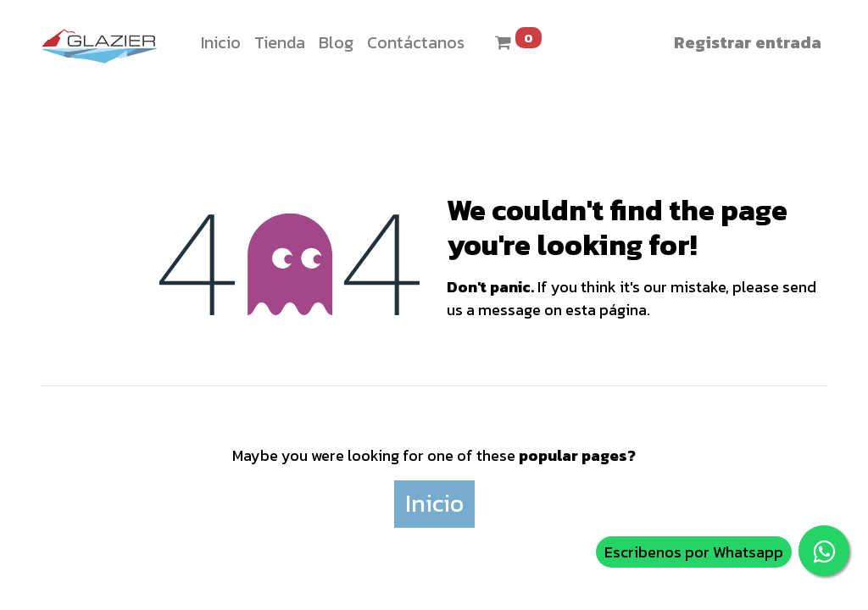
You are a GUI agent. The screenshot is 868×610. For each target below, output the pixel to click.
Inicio (434, 503)
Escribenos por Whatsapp (694, 552)
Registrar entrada (748, 42)
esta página (606, 310)
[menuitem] (221, 42)
